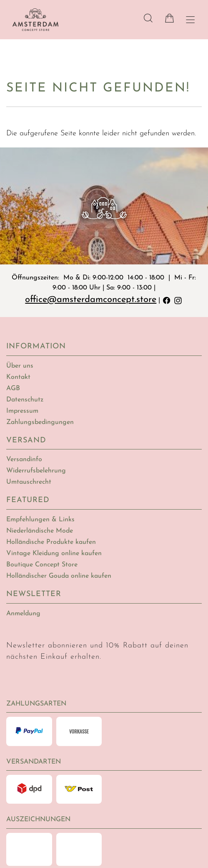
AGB (13, 388)
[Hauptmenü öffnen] (190, 20)
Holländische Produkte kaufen (51, 542)
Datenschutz (25, 400)
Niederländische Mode (40, 531)
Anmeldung (23, 614)
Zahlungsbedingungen (40, 422)
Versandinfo (24, 459)
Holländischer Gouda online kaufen (59, 576)
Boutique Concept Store (42, 565)
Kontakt (18, 377)
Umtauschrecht (29, 482)
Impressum (22, 411)
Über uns (20, 366)
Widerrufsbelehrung (36, 471)
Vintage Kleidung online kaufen (54, 553)
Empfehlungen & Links (40, 520)
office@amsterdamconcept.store (91, 300)
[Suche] (148, 18)
